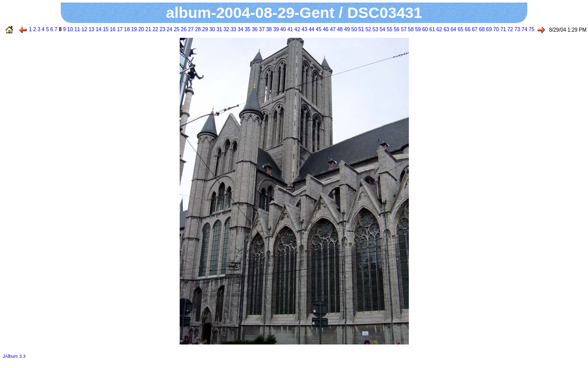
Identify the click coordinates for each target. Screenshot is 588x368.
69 (488, 29)
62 (438, 29)
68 (481, 29)
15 (105, 29)
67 (474, 29)
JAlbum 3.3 (14, 356)
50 (353, 29)
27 (190, 29)
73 (517, 29)
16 (112, 29)
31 (218, 29)
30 (211, 29)
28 (197, 29)
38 (268, 29)
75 (531, 29)
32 (226, 29)
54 (382, 29)
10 (69, 29)
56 (396, 29)
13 (91, 29)
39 (275, 29)
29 (204, 29)
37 (261, 29)
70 (495, 29)
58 (410, 29)
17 (119, 29)
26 (183, 29)
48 (339, 29)
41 (289, 29)
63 (446, 29)
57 (403, 29)
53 (375, 29)
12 (84, 29)
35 (247, 29)
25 (176, 29)
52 (367, 29)
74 (524, 29)
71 (502, 29)
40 (282, 29)
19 (133, 29)
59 (418, 29)
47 (332, 29)
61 (431, 29)
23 (162, 29)
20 (140, 29)
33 (233, 29)
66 (467, 29)
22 (155, 29)
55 (389, 29)
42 (297, 29)
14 (98, 29)
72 (509, 29)
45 (318, 29)
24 (169, 29)
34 (240, 29)
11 (77, 29)
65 (460, 29)
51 (360, 29)
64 (453, 29)
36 (254, 29)
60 (424, 29)
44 (311, 29)
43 (304, 29)
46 (325, 29)
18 (126, 29)
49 (346, 29)
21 (148, 29)
